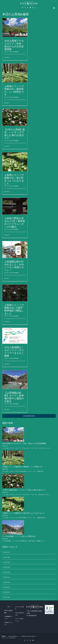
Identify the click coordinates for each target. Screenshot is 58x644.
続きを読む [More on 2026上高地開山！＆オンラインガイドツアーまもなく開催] (7, 364)
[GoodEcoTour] (49, 606)
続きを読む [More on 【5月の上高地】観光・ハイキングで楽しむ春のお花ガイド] (7, 146)
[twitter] (28, 8)
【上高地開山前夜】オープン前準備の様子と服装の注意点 (14, 397)
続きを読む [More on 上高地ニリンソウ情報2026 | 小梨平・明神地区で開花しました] (7, 322)
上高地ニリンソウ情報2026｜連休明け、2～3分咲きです (14, 90)
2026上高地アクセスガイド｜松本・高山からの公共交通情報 (14, 45)
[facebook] (25, 8)
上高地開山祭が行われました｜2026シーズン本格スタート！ (14, 266)
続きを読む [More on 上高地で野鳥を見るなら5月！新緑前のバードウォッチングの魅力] (7, 235)
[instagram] (23, 8)
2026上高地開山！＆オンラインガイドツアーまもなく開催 (14, 352)
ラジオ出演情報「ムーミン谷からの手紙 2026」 (19, 536)
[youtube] (30, 8)
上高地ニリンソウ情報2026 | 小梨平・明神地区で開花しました (15, 309)
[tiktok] (33, 8)
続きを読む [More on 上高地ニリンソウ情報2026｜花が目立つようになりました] (7, 192)
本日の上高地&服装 (14, 52)
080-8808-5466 (33, 615)
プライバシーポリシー (13, 636)
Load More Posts (29, 416)
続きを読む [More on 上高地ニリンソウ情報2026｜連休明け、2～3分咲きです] (7, 103)
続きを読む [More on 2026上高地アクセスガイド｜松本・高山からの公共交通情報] (7, 57)
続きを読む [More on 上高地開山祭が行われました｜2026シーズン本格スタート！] (7, 278)
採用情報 (3, 636)
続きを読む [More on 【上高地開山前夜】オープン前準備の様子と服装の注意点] (7, 409)
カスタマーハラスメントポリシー (29, 636)
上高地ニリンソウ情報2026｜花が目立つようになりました (14, 179)
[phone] (35, 8)
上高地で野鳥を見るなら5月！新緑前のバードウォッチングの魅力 (15, 222)
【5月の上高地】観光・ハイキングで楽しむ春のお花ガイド (15, 134)
